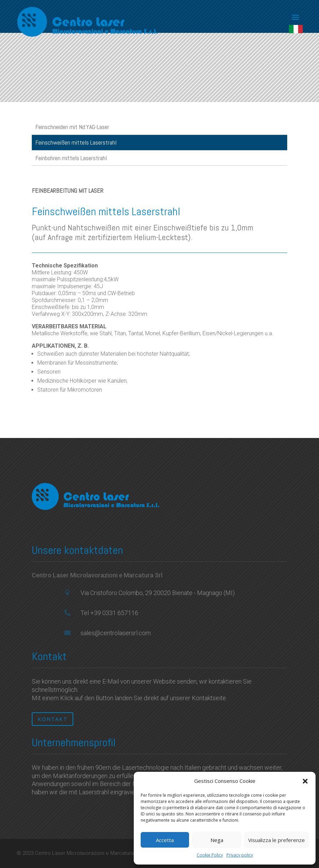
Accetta (165, 840)
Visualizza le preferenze (276, 840)
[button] (305, 781)
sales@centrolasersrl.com (116, 633)
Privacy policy (240, 855)
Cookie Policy (210, 855)
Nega (217, 840)
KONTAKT (53, 719)
